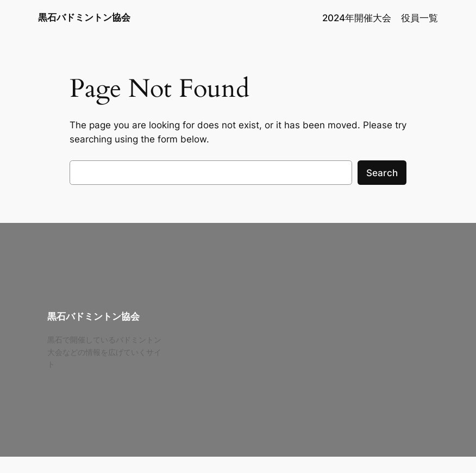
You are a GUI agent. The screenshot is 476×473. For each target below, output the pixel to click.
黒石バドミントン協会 (84, 17)
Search (382, 173)
